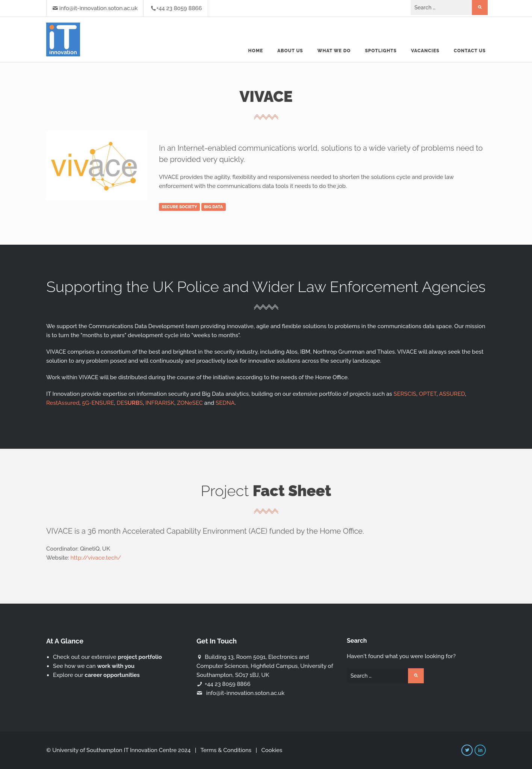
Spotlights (381, 51)
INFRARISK (160, 403)
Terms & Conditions (226, 750)
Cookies (272, 750)
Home (256, 51)
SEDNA (225, 403)
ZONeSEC (190, 403)
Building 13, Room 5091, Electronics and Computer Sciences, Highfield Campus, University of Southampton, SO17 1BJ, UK (265, 666)
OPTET (428, 394)
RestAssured (63, 403)
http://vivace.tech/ (96, 558)
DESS (130, 403)
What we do (334, 51)
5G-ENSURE (98, 403)
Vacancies (425, 51)
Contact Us (470, 51)
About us (290, 51)
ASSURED (452, 394)
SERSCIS (405, 394)
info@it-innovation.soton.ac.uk (98, 8)
